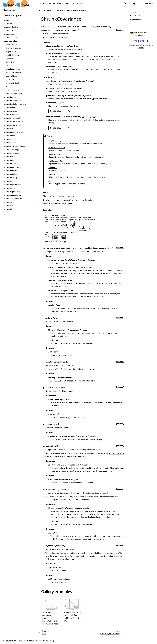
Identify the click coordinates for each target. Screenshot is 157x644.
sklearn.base (9, 24)
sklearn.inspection (11, 139)
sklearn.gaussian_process (13, 132)
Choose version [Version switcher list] (145, 4)
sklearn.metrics (10, 160)
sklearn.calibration (11, 27)
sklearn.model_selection (13, 167)
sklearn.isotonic (10, 143)
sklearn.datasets (10, 97)
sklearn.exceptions (11, 115)
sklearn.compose (10, 38)
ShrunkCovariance (13, 69)
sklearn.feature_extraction (14, 122)
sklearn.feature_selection (13, 125)
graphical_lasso (11, 76)
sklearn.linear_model (12, 153)
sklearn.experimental (12, 118)
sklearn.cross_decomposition (15, 94)
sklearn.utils (8, 209)
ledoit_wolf (10, 80)
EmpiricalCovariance (13, 48)
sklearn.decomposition (12, 101)
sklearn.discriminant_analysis (15, 104)
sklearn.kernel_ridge (12, 150)
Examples (57, 4)
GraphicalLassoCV (12, 55)
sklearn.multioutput (11, 174)
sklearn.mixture (10, 164)
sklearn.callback (10, 30)
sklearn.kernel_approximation (15, 146)
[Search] (125, 4)
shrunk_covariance (13, 90)
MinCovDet (10, 62)
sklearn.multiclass (11, 171)
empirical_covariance (13, 72)
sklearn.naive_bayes (11, 178)
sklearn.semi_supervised (13, 199)
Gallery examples (136, 19)
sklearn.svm (8, 202)
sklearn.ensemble (11, 111)
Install (33, 4)
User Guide (42, 4)
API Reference (49, 10)
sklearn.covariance (11, 41)
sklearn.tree (8, 206)
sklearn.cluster (9, 34)
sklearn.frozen (9, 129)
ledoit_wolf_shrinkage (14, 83)
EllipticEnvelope (12, 44)
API (50, 4)
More (79, 4)
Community (68, 4)
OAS (7, 66)
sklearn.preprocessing (12, 192)
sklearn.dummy (10, 108)
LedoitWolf (10, 58)
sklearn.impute (10, 136)
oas (7, 86)
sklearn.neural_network (13, 185)
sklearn (7, 20)
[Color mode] (130, 4)
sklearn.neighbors (11, 181)
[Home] (40, 10)
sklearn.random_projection (14, 195)
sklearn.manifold (10, 157)
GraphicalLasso (11, 52)
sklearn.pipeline (10, 188)
